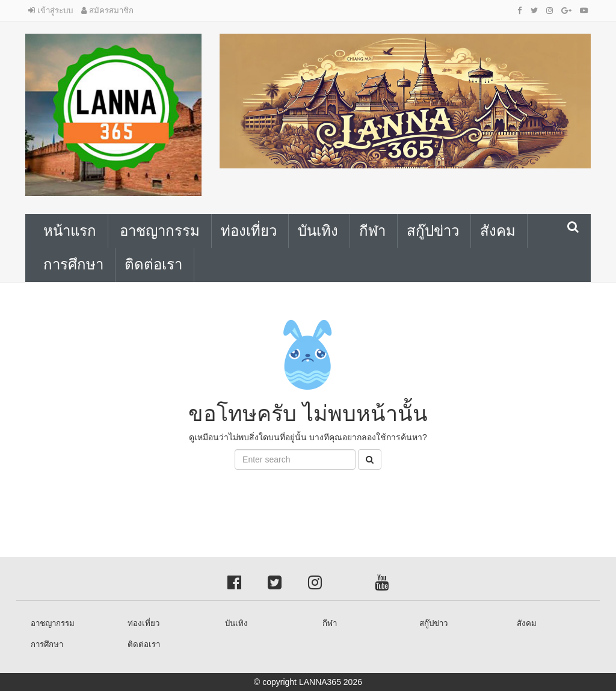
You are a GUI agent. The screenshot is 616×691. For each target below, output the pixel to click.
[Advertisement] (96, 497)
